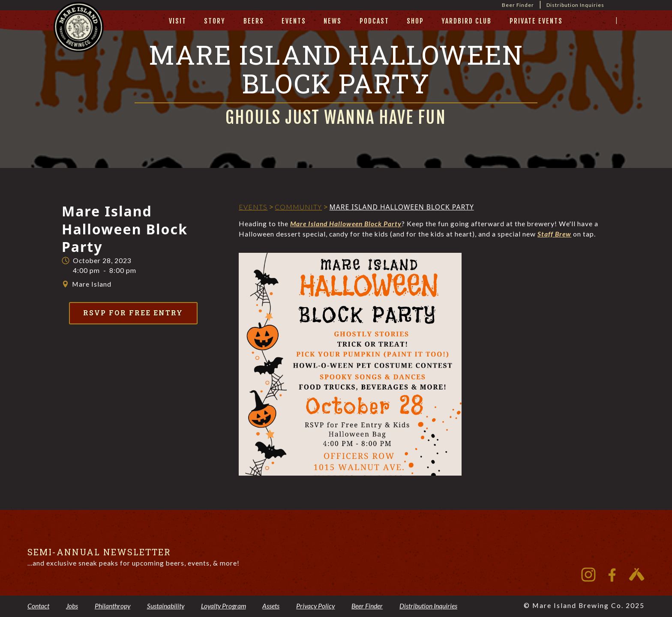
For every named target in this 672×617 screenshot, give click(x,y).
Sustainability (166, 606)
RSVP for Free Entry (133, 313)
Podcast (374, 21)
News (333, 21)
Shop (415, 21)
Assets (271, 606)
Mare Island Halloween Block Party (346, 224)
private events (536, 21)
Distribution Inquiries (575, 5)
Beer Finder (518, 5)
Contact (38, 606)
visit (178, 21)
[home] (79, 37)
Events (294, 21)
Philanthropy (112, 606)
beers (254, 21)
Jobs (72, 606)
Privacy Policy (315, 606)
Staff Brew (554, 234)
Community (298, 207)
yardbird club (466, 21)
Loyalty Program (223, 606)
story (215, 21)
